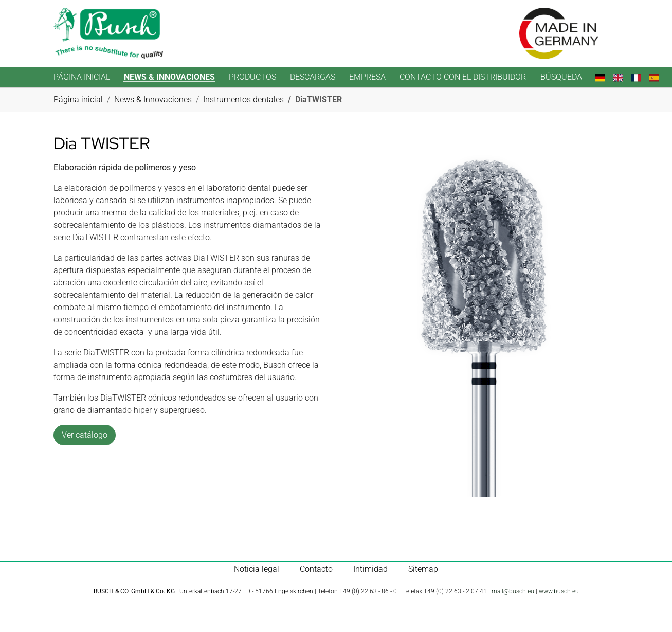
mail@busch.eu (513, 591)
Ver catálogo (85, 435)
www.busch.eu (559, 591)
